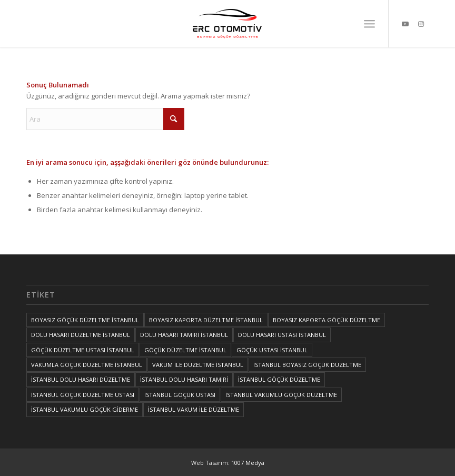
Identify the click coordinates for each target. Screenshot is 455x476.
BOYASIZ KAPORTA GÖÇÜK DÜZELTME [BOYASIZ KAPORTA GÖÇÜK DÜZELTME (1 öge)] (327, 320)
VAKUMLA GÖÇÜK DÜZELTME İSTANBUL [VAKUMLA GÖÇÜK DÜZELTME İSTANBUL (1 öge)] (87, 365)
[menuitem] (369, 24)
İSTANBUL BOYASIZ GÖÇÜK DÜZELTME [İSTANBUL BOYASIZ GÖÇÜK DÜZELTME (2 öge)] (307, 365)
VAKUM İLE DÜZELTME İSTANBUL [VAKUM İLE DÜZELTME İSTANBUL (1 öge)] (198, 365)
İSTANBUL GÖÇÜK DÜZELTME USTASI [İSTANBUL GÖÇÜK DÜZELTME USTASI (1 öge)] (83, 395)
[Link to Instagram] (421, 24)
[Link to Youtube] (405, 24)
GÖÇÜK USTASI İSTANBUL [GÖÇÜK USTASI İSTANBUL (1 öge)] (272, 350)
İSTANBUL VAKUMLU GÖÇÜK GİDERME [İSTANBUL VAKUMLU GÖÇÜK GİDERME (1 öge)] (85, 409)
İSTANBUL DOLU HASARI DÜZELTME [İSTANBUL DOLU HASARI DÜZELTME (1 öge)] (81, 379)
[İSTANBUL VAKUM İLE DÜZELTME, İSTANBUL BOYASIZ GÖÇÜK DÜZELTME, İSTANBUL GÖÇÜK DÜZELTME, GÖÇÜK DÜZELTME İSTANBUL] (227, 24)
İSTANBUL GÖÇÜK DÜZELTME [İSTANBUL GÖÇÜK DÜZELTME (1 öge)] (279, 379)
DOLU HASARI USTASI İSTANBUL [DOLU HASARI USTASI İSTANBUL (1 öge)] (282, 335)
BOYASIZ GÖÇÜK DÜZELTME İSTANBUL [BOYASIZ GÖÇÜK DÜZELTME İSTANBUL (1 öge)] (85, 320)
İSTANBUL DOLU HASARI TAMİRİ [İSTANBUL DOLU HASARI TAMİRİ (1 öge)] (184, 379)
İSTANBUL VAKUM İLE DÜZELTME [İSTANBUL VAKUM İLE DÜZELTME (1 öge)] (194, 409)
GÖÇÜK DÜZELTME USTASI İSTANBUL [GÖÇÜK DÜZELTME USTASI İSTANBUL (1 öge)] (83, 350)
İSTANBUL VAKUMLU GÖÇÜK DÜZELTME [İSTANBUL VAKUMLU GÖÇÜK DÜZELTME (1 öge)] (281, 395)
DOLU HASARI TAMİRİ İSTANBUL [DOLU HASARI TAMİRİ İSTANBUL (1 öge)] (184, 335)
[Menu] (369, 24)
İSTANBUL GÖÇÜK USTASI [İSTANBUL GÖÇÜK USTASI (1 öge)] (180, 395)
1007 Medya (248, 463)
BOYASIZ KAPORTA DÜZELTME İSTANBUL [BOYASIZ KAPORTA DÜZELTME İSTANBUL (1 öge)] (206, 320)
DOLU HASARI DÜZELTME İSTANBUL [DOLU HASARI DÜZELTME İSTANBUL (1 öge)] (81, 335)
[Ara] (105, 119)
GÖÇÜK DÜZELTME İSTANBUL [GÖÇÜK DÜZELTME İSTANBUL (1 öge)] (185, 350)
